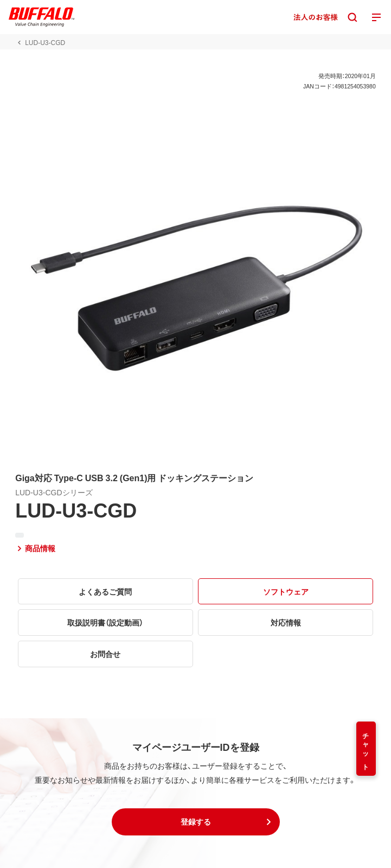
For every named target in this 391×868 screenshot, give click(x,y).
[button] (196, 822)
